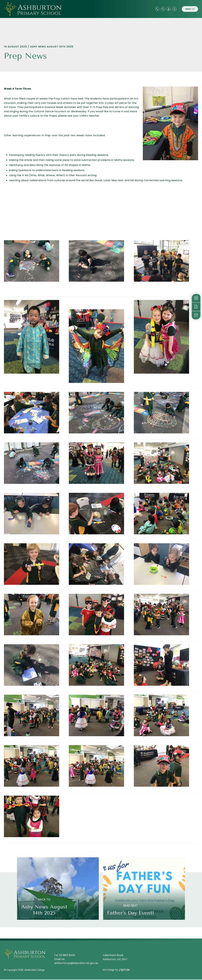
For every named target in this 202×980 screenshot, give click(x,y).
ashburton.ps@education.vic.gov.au (76, 964)
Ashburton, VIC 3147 (115, 960)
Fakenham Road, (113, 956)
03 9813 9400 (67, 956)
